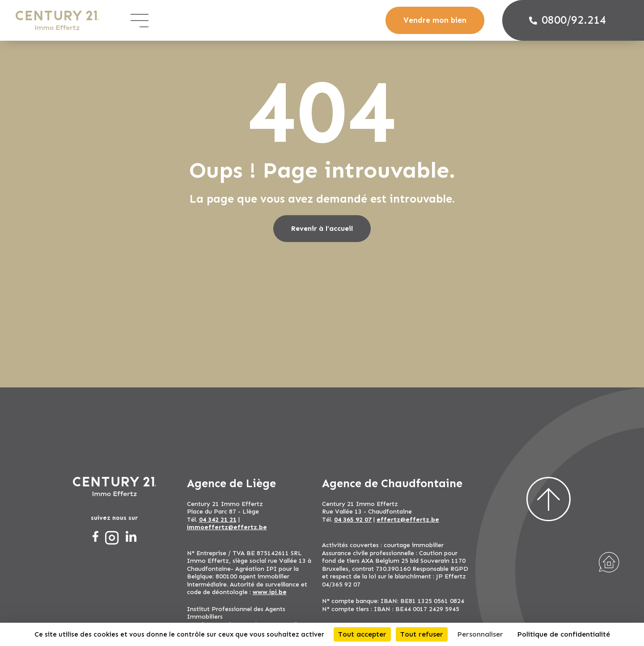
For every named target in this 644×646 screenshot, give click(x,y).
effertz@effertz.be (408, 520)
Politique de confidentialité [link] (563, 634)
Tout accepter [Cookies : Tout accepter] (362, 634)
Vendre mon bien (435, 20)
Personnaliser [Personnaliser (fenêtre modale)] (480, 634)
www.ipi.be (270, 592)
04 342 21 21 (218, 520)
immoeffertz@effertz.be (227, 527)
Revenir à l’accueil (322, 228)
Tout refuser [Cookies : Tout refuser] (422, 634)
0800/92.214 (568, 20)
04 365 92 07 (353, 520)
